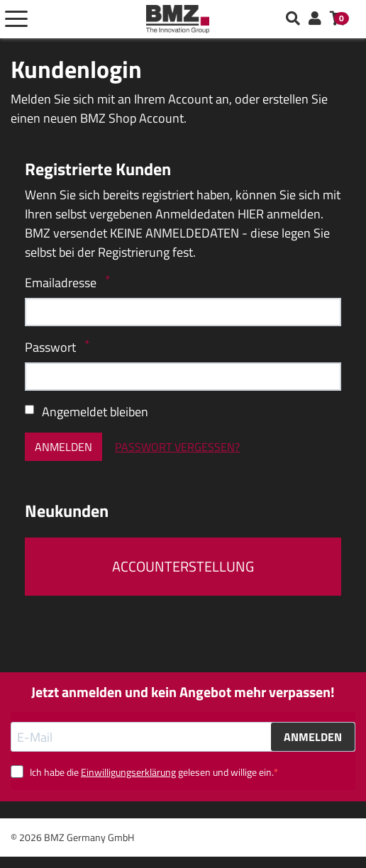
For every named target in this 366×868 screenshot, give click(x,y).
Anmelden (63, 447)
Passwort (52, 347)
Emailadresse (62, 283)
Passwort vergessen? (177, 447)
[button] (315, 19)
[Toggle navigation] (16, 19)
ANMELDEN (313, 737)
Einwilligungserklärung (128, 772)
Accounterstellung (183, 566)
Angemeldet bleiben (95, 412)
